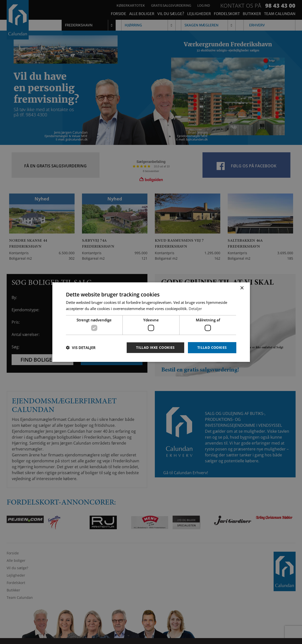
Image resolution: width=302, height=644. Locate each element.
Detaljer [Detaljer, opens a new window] (195, 309)
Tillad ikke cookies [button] (155, 347)
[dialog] (151, 322)
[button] (81, 348)
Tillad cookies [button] (212, 347)
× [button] (242, 288)
